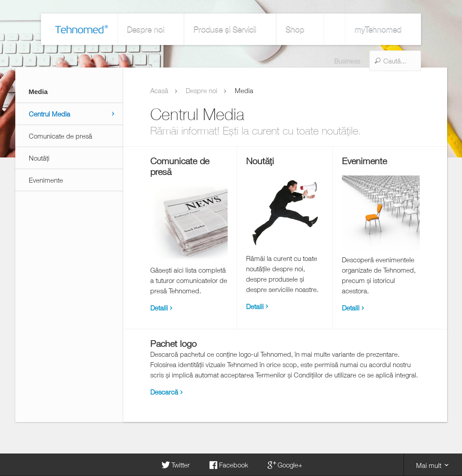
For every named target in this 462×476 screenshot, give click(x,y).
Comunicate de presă (61, 136)
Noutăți (39, 158)
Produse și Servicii (178, 29)
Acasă (159, 90)
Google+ (284, 465)
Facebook (228, 465)
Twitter (175, 465)
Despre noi (117, 29)
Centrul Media (49, 114)
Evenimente (46, 180)
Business (310, 29)
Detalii (159, 308)
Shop (231, 29)
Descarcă (164, 392)
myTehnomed (418, 29)
